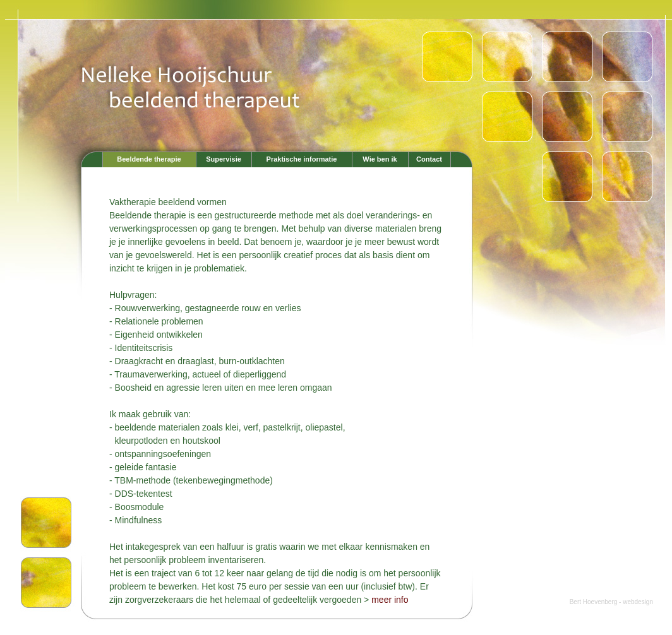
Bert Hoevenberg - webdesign (611, 602)
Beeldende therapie (149, 159)
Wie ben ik (380, 159)
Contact (429, 159)
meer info (390, 600)
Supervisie (224, 159)
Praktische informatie (302, 159)
